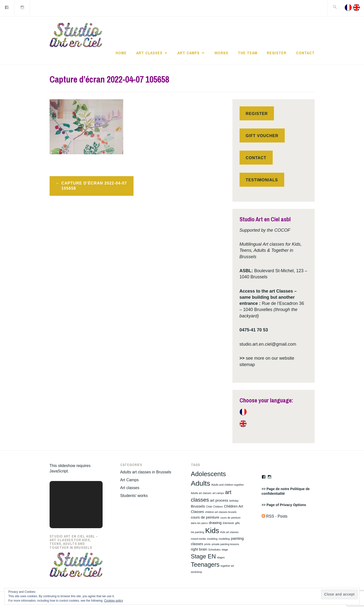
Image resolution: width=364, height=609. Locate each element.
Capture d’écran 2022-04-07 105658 (94, 186)
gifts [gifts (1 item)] (238, 523)
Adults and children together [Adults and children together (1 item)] (228, 485)
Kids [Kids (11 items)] (212, 531)
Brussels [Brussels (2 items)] (198, 506)
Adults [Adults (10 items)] (201, 483)
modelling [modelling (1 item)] (224, 539)
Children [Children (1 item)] (218, 507)
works (221, 53)
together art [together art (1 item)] (227, 566)
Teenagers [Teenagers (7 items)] (205, 565)
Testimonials (262, 180)
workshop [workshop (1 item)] (197, 572)
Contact (305, 53)
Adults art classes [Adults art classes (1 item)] (201, 493)
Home (121, 53)
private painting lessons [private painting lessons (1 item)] (225, 544)
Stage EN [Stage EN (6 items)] (203, 556)
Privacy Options (293, 505)
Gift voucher (262, 136)
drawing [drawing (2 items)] (215, 523)
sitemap (247, 365)
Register (277, 53)
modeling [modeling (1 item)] (212, 539)
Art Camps (189, 53)
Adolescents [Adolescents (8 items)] (209, 474)
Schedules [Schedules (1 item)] (215, 550)
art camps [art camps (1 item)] (218, 493)
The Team (248, 53)
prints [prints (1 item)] (207, 544)
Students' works (134, 496)
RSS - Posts (275, 516)
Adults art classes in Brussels (146, 472)
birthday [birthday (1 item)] (234, 501)
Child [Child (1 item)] (209, 507)
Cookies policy (114, 601)
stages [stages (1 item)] (221, 557)
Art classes (149, 53)
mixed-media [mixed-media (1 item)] (198, 539)
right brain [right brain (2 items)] (199, 549)
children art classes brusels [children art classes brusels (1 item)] (221, 512)
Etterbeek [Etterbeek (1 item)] (229, 523)
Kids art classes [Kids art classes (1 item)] (229, 532)
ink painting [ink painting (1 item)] (198, 532)
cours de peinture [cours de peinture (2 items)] (205, 517)
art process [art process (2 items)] (219, 500)
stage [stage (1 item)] (225, 550)
